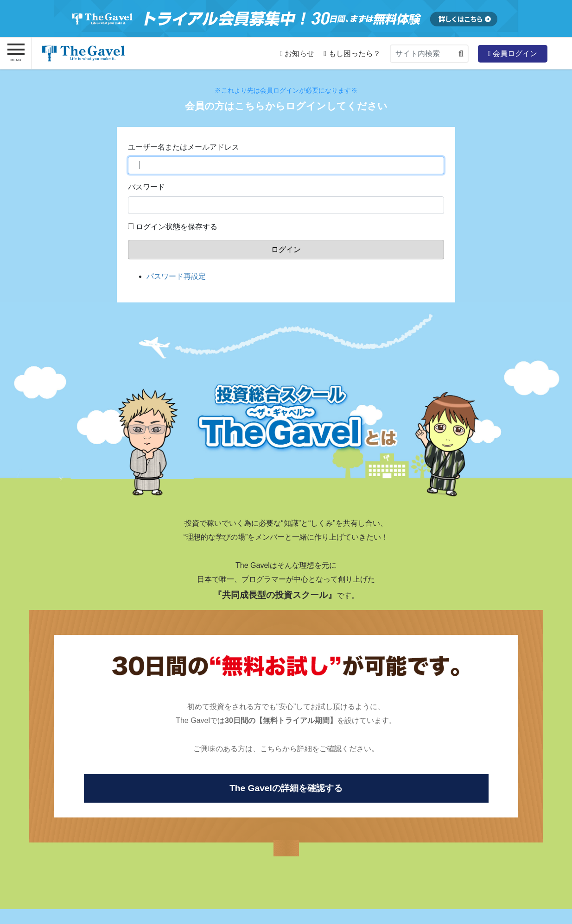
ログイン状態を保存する (177, 227)
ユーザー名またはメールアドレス (184, 147)
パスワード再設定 (176, 276)
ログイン (286, 249)
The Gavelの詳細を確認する (286, 788)
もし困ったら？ (352, 54)
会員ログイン (512, 53)
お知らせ (297, 54)
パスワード (146, 187)
